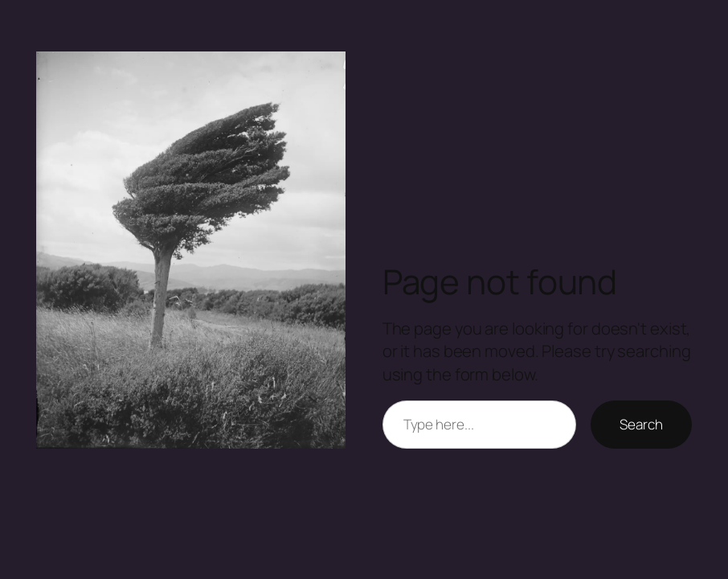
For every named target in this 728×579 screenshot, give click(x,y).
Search (641, 424)
